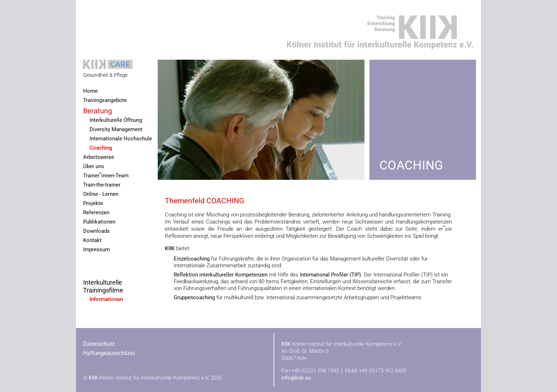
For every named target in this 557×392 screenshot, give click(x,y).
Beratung (98, 111)
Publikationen (99, 222)
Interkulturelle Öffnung (116, 120)
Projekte (93, 203)
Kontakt (92, 240)
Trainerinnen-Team (106, 175)
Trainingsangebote (105, 100)
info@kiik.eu (296, 378)
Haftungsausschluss (109, 353)
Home (90, 91)
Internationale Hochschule (121, 139)
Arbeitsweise (99, 157)
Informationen (106, 299)
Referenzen (96, 213)
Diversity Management (116, 130)
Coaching (101, 148)
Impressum (96, 250)
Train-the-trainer (102, 185)
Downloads (96, 231)
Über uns (94, 167)
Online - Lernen (101, 194)
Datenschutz (99, 344)
